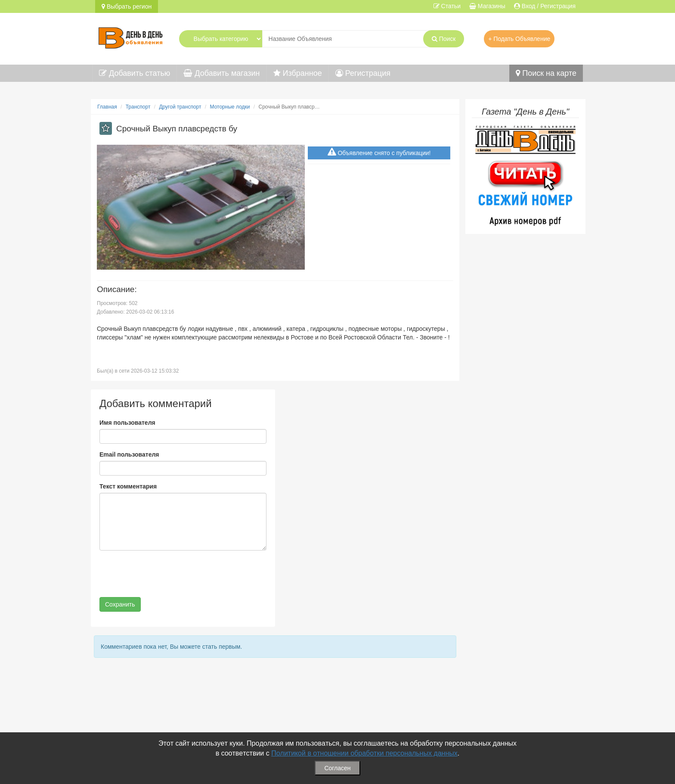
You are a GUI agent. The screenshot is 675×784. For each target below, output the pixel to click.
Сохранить (120, 604)
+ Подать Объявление (519, 39)
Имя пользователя (127, 423)
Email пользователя (129, 454)
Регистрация (363, 73)
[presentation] (165, 574)
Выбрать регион (127, 6)
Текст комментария (128, 486)
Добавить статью (135, 73)
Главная (107, 107)
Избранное (298, 73)
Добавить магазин (221, 73)
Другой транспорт (180, 107)
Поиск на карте (546, 73)
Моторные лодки (230, 107)
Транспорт (138, 107)
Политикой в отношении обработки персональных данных (364, 753)
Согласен (337, 768)
